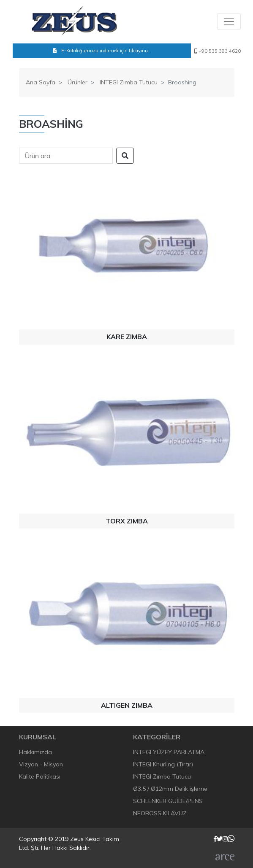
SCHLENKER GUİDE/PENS (168, 801)
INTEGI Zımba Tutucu (129, 82)
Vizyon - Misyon (41, 764)
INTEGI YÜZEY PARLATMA (169, 752)
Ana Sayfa (41, 82)
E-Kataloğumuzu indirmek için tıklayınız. (102, 51)
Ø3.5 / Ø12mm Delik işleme (170, 789)
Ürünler (78, 82)
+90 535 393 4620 (218, 51)
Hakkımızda (35, 752)
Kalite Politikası (40, 776)
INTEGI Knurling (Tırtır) (163, 764)
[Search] (66, 156)
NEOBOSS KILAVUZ (160, 813)
